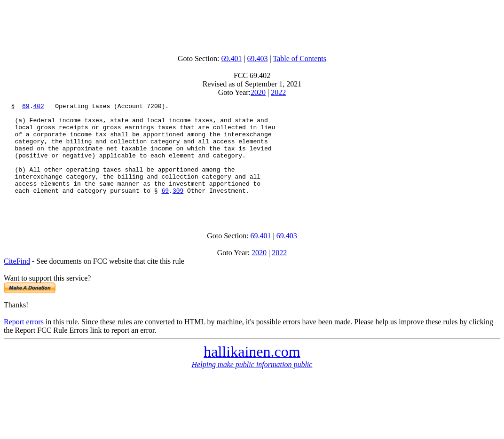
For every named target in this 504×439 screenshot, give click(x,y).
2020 (258, 92)
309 (178, 209)
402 (38, 107)
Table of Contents (300, 59)
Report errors (24, 343)
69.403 (258, 59)
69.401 (231, 59)
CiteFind (17, 282)
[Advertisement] (252, 25)
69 (26, 107)
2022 (278, 92)
